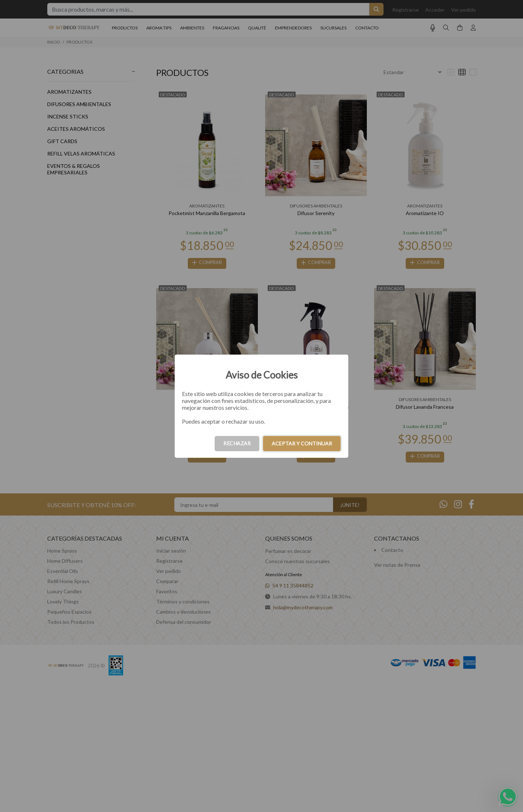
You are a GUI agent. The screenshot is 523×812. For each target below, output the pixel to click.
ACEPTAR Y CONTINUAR (302, 443)
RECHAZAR (237, 443)
